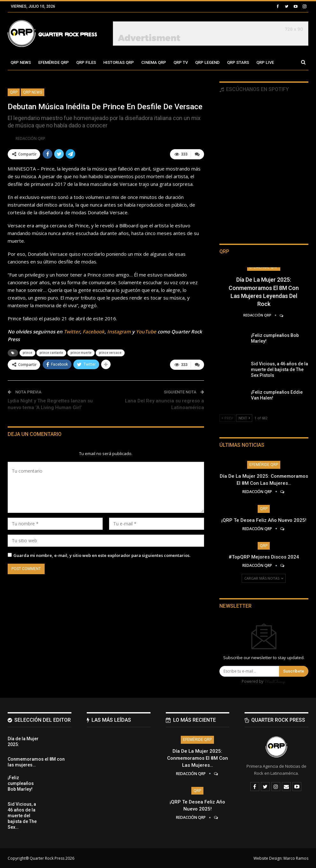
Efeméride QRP (54, 62)
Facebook (94, 331)
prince (27, 353)
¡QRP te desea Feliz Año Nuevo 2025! (264, 520)
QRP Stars (238, 62)
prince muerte (81, 353)
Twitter (72, 331)
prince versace (110, 353)
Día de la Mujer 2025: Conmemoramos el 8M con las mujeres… (198, 758)
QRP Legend (207, 62)
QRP (14, 92)
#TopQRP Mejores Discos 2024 (264, 557)
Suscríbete (294, 671)
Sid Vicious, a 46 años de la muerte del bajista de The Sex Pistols (279, 369)
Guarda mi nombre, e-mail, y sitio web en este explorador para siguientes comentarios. (102, 555)
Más (261, 62)
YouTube (146, 331)
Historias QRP (119, 62)
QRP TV (181, 62)
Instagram (119, 331)
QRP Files (86, 62)
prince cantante (51, 353)
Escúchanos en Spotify (254, 89)
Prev (227, 418)
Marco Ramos (296, 858)
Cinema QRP (154, 62)
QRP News (21, 62)
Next (244, 418)
